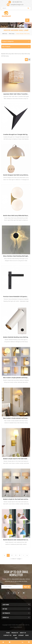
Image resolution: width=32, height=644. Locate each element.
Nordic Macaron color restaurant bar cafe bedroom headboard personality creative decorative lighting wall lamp (17, 540)
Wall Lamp (12, 34)
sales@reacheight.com (17, 5)
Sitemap (21, 635)
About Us (23, 633)
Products (15, 633)
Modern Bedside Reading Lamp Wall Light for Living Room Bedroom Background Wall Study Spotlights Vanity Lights (17, 337)
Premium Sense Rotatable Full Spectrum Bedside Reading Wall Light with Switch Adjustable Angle (17, 297)
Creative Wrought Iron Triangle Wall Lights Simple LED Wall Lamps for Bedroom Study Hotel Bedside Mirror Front (17, 135)
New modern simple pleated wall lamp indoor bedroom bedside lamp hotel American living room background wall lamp (17, 378)
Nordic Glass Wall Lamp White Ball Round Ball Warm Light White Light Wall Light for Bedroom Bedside (17, 216)
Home (5, 34)
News (15, 635)
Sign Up (27, 587)
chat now (16, 641)
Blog (27, 635)
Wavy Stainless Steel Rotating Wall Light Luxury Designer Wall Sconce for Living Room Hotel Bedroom (17, 256)
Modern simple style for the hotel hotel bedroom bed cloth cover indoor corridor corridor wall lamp (17, 459)
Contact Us (7, 635)
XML (16, 638)
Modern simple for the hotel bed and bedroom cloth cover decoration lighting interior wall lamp (17, 499)
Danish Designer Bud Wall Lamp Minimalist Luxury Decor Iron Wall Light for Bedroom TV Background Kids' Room (17, 175)
